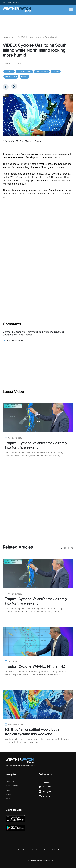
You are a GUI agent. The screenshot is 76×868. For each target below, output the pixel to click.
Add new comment (14, 340)
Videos (9, 794)
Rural (8, 798)
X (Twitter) (45, 787)
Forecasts (10, 781)
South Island (11, 77)
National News (24, 72)
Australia (9, 72)
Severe (56, 72)
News (13, 37)
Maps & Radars (12, 786)
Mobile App (56, 850)
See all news (67, 548)
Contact (44, 850)
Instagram (45, 792)
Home (6, 37)
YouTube (45, 796)
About (34, 850)
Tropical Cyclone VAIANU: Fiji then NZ (35, 666)
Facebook (45, 782)
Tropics (24, 77)
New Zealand (42, 72)
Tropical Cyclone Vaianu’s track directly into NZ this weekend (36, 445)
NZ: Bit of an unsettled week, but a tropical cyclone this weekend (32, 732)
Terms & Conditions (19, 850)
